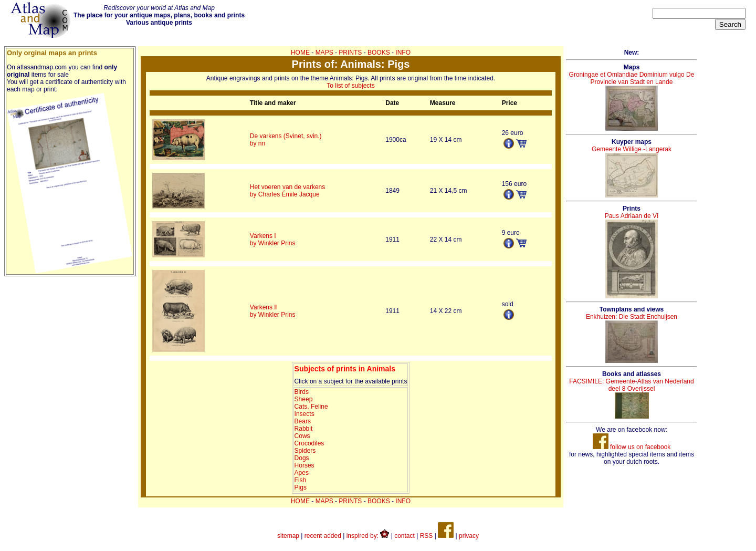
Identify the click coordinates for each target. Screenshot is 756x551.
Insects (304, 414)
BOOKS (379, 53)
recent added (323, 536)
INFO (403, 53)
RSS (427, 536)
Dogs (302, 458)
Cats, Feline (311, 407)
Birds (302, 392)
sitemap (288, 536)
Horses (304, 465)
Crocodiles (309, 443)
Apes (302, 473)
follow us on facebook (632, 447)
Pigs (301, 487)
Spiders (305, 451)
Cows (302, 436)
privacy (469, 536)
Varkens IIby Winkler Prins (273, 311)
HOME (300, 53)
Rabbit (304, 429)
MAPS (324, 53)
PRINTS (350, 53)
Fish (301, 480)
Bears (303, 421)
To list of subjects (350, 86)
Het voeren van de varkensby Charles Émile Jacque (287, 191)
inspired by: (368, 536)
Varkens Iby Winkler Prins (273, 240)
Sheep (304, 399)
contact (405, 536)
